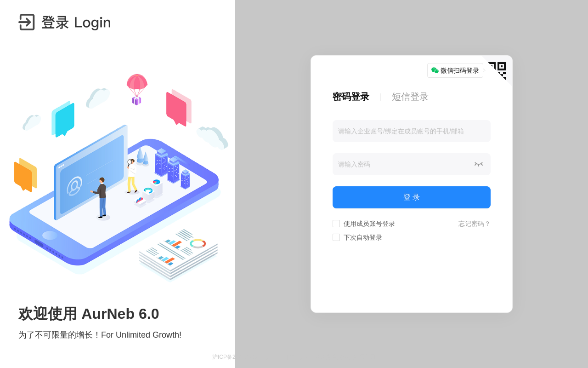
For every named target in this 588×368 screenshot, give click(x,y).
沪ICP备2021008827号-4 (243, 357)
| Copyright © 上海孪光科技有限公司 (331, 357)
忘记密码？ (475, 224)
